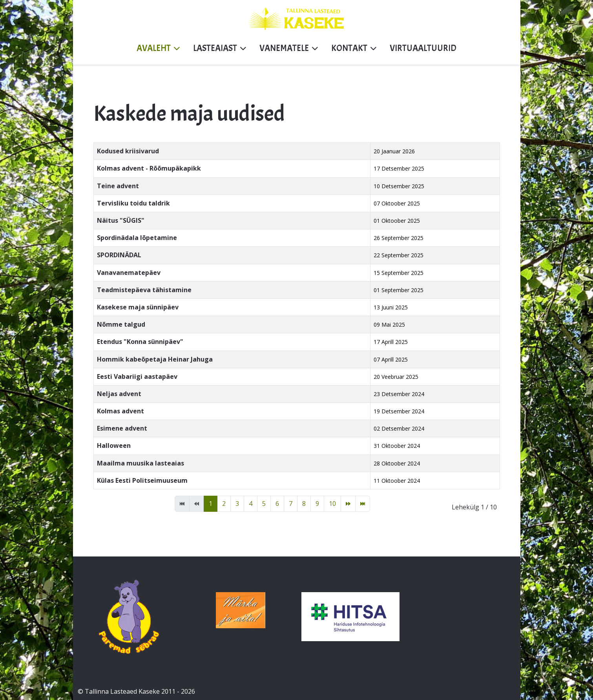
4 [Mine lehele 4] (251, 504)
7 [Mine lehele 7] (291, 504)
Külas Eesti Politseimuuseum (142, 480)
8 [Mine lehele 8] (304, 504)
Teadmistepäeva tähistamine (144, 290)
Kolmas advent (120, 411)
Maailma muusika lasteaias (140, 463)
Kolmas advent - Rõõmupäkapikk (149, 168)
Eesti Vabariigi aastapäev (137, 376)
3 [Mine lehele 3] (237, 504)
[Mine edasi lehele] (348, 504)
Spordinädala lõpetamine (137, 238)
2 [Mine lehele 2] (224, 504)
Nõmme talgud (121, 324)
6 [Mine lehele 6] (277, 504)
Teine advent (118, 186)
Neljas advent (119, 394)
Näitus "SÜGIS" (121, 220)
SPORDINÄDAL (119, 255)
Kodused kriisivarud (128, 151)
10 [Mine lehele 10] (332, 504)
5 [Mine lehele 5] (264, 504)
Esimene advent (122, 428)
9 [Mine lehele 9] (317, 504)
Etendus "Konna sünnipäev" (140, 342)
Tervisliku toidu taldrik (133, 203)
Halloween (114, 445)
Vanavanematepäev (129, 273)
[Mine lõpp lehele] (363, 504)
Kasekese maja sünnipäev (138, 307)
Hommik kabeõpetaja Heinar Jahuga (155, 359)
